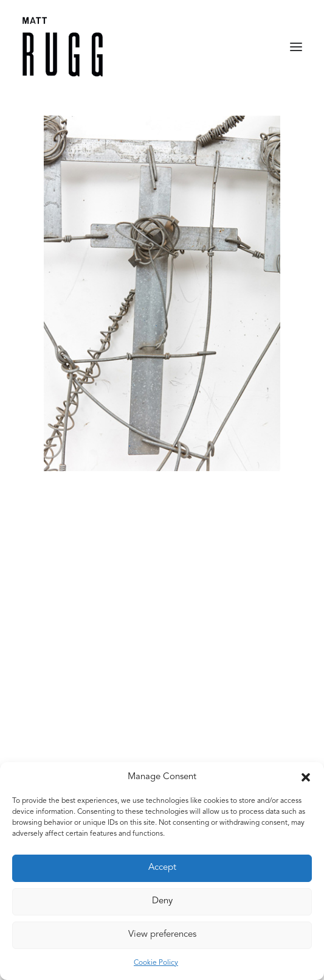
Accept (162, 868)
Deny (162, 901)
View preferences (162, 935)
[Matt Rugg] (63, 47)
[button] (306, 777)
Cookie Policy (156, 963)
